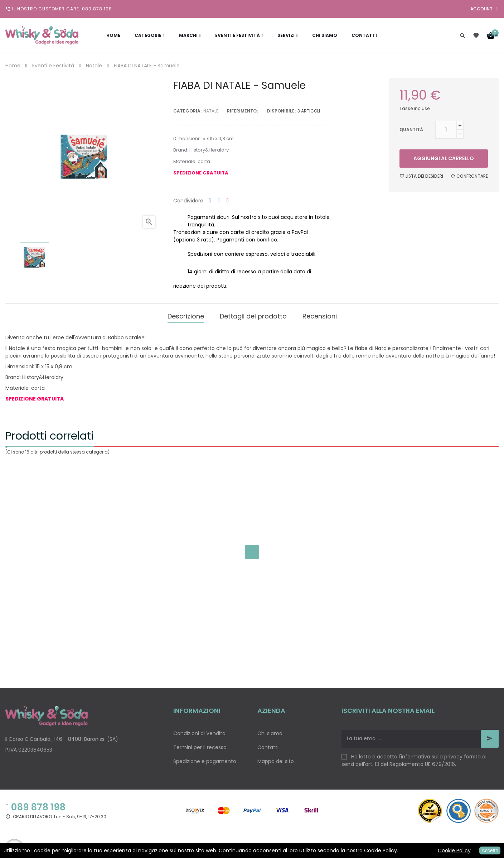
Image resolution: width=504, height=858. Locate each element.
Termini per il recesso (200, 745)
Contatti (268, 745)
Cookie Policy (454, 850)
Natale (211, 111)
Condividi (210, 201)
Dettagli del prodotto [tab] (253, 315)
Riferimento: (242, 111)
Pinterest (228, 201)
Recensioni (320, 315)
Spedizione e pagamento (205, 759)
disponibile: (281, 111)
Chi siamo (270, 731)
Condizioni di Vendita (199, 731)
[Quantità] (446, 130)
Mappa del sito (276, 759)
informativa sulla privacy (432, 754)
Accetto (490, 850)
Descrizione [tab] (186, 315)
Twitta (219, 201)
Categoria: (187, 111)
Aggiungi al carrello (444, 158)
